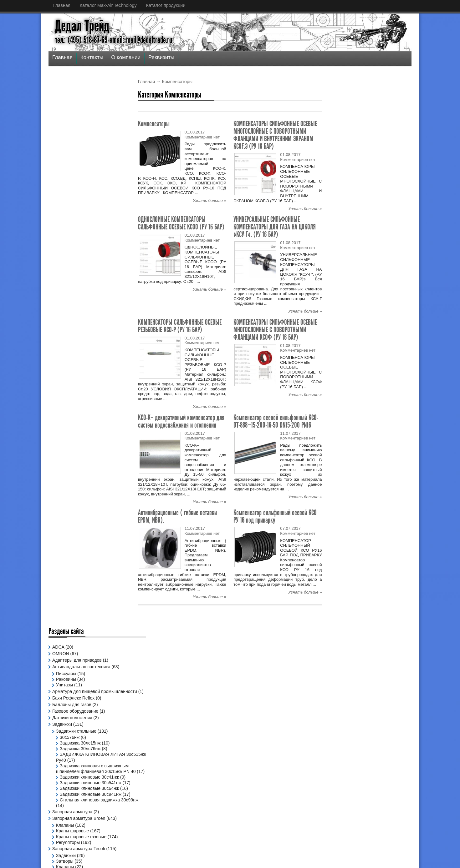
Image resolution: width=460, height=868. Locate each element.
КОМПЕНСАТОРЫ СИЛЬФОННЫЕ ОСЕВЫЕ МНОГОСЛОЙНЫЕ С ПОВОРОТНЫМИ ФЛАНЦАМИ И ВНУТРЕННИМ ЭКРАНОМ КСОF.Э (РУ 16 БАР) (275, 135)
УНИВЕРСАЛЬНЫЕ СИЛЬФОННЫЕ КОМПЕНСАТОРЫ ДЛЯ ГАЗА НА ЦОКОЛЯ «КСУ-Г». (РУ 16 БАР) (275, 227)
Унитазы (64, 138)
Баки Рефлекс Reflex (73, 158)
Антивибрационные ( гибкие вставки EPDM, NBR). (177, 516)
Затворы (65, 344)
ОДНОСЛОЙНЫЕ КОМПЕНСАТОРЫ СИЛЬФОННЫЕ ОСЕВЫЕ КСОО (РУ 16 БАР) (181, 223)
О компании (126, 57)
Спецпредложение (71, 565)
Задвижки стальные (76, 191)
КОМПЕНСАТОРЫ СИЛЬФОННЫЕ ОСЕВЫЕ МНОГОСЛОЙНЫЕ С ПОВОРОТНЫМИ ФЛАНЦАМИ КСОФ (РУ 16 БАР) (275, 330)
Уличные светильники (78, 559)
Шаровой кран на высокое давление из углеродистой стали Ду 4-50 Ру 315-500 (372, 139)
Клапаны (65, 308)
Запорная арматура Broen (79, 301)
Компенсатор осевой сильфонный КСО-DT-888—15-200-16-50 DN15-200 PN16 (276, 421)
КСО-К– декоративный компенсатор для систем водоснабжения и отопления (181, 421)
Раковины (66, 132)
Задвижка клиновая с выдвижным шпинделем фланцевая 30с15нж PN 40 (83, 231)
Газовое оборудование (75, 171)
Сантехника (64, 522)
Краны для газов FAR (78, 458)
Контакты (92, 57)
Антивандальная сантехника (81, 120)
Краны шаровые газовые (81, 319)
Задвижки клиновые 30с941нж (91, 271)
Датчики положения (72, 177)
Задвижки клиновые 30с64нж (89, 259)
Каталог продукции (166, 5)
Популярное (393, 121)
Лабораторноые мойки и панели (89, 464)
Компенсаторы (154, 124)
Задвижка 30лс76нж (80, 208)
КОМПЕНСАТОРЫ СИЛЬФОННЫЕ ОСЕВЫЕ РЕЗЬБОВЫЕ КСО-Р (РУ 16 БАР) (180, 326)
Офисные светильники (79, 542)
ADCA (58, 100)
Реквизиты (161, 57)
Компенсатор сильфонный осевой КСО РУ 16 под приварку (275, 516)
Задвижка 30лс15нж (80, 203)
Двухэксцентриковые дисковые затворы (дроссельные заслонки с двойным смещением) (368, 190)
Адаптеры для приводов (77, 113)
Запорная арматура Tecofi (79, 331)
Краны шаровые (72, 313)
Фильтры (65, 360)
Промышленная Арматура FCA (84, 502)
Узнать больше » (210, 201)
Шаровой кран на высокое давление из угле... (217, 753)
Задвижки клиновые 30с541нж (91, 248)
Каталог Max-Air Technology (108, 5)
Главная (62, 5)
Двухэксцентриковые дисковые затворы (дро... (217, 773)
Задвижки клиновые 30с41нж (89, 242)
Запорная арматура (72, 294)
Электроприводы (69, 592)
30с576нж (70, 197)
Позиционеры (66, 495)
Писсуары (66, 127)
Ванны (63, 529)
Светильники (65, 535)
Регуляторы (68, 325)
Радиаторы (64, 509)
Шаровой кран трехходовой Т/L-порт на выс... (216, 793)
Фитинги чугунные (74, 579)
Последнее (350, 121)
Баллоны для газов (72, 164)
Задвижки (62, 184)
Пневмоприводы (69, 476)
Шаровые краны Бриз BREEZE (84, 585)
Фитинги (61, 572)
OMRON (61, 107)
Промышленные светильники (86, 548)
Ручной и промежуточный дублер (86, 515)
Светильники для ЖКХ (79, 553)
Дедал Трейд (82, 26)
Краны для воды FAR (77, 453)
